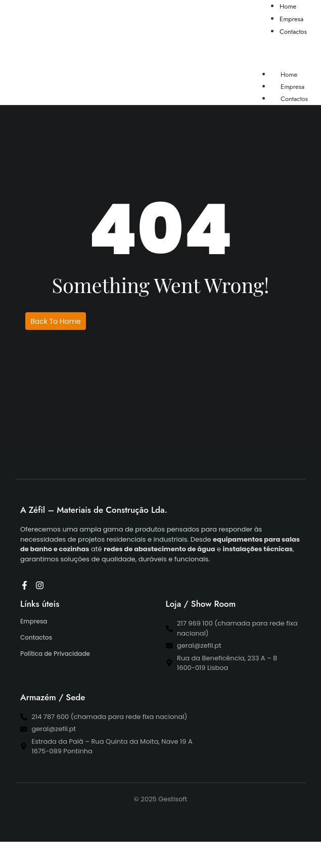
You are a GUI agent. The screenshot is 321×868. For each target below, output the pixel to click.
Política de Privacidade (55, 654)
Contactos (294, 99)
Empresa (34, 621)
